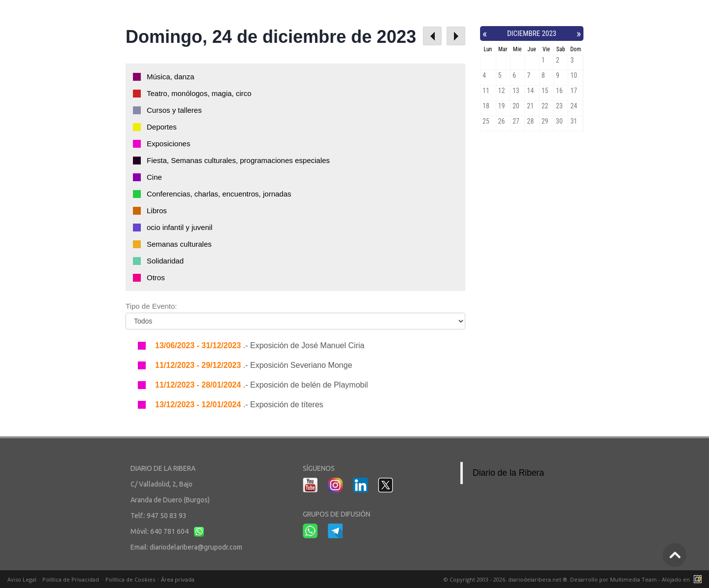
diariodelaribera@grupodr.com (196, 547)
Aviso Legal (22, 579)
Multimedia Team (633, 579)
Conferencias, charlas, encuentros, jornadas (219, 194)
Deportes (162, 127)
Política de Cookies (130, 579)
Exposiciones (168, 144)
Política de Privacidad (71, 579)
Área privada (178, 579)
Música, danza (171, 77)
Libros (157, 211)
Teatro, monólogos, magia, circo (199, 93)
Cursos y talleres (174, 110)
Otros (156, 278)
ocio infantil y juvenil (179, 227)
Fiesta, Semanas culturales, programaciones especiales (238, 160)
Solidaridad (165, 261)
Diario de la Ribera (508, 473)
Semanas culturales (179, 244)
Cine (154, 177)
